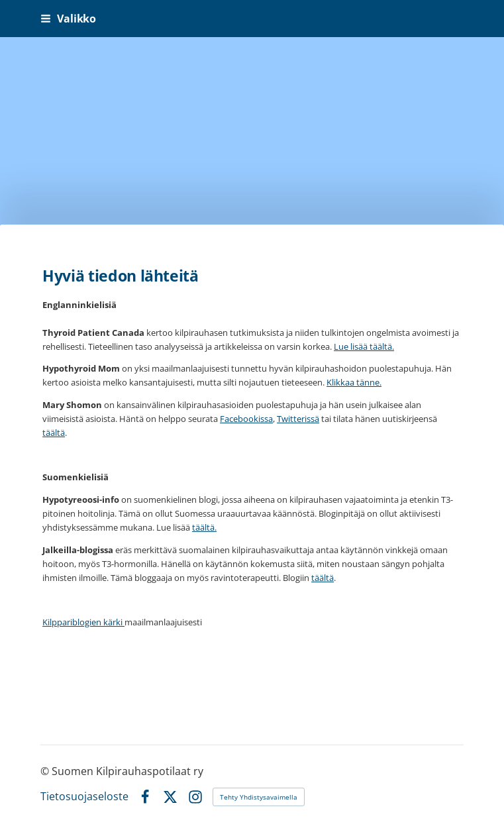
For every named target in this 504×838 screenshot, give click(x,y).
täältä (54, 433)
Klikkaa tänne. (354, 382)
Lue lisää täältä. (364, 346)
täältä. (204, 527)
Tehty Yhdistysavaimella (259, 797)
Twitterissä (298, 419)
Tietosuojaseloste (84, 797)
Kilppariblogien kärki (83, 622)
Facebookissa (246, 419)
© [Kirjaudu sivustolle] (46, 771)
